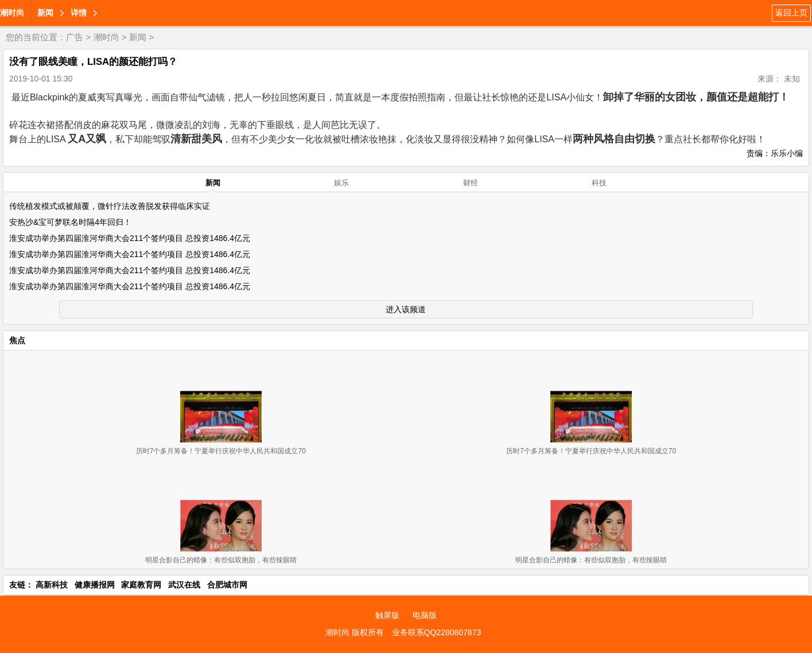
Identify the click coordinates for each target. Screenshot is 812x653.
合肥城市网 (227, 585)
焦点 (17, 340)
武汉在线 (184, 585)
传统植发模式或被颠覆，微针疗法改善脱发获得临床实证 (110, 206)
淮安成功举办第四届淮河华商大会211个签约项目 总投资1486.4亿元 (130, 238)
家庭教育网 (141, 585)
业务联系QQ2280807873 (437, 632)
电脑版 (425, 615)
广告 (75, 37)
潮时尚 (12, 13)
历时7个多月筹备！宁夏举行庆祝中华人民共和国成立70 (221, 451)
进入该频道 (406, 309)
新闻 (45, 13)
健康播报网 (95, 585)
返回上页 (791, 13)
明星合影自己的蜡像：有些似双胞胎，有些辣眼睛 (221, 560)
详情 (79, 13)
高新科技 (52, 585)
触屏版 (387, 615)
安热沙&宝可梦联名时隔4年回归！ (70, 222)
